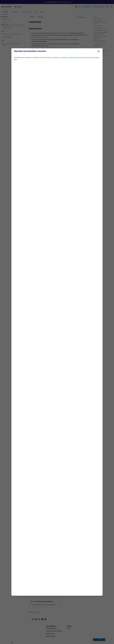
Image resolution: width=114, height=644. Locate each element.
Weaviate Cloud (81, 57)
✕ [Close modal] (99, 51)
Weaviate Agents (94, 57)
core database (63, 57)
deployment (72, 57)
